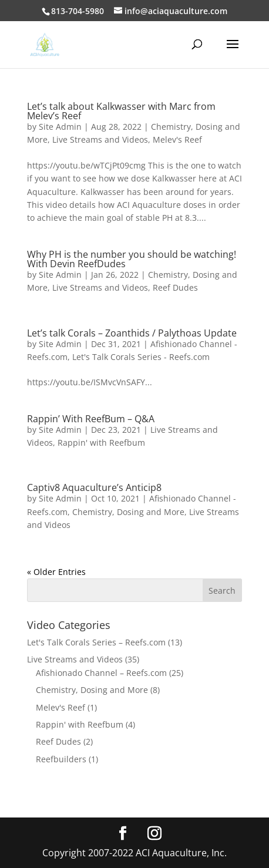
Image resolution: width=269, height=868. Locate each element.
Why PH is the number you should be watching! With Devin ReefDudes (132, 259)
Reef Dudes (175, 287)
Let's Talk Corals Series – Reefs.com (96, 642)
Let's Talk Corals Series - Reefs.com (141, 357)
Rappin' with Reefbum (101, 443)
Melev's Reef (177, 139)
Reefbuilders (61, 759)
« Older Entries (56, 572)
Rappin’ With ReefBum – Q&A (91, 419)
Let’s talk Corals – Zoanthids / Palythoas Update (132, 333)
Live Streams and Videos (100, 139)
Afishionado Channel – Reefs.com (101, 673)
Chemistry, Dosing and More (128, 512)
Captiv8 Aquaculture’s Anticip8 (94, 487)
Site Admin (60, 127)
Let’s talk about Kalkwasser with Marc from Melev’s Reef (121, 111)
